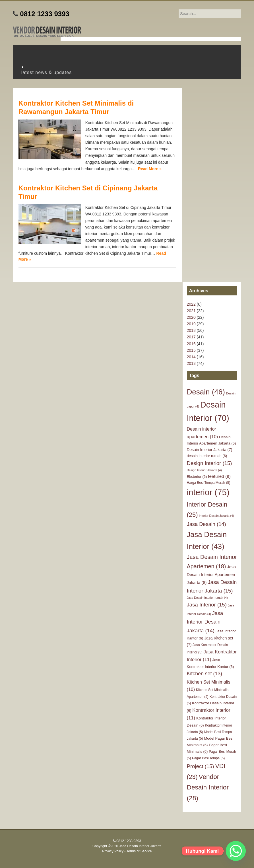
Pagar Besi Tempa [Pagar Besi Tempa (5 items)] (208, 758)
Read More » (150, 169)
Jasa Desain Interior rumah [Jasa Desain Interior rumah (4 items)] (207, 598)
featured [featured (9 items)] (219, 476)
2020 (191, 317)
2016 (191, 344)
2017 (191, 337)
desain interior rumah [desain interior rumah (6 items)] (207, 456)
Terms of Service (139, 851)
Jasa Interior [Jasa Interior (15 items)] (207, 605)
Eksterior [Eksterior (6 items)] (197, 477)
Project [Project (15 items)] (201, 766)
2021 (191, 311)
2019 (191, 324)
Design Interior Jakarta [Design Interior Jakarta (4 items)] (204, 470)
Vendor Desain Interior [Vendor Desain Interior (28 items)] (208, 787)
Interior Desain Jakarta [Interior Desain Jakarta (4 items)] (216, 516)
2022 (191, 304)
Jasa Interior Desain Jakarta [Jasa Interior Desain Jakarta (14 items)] (205, 622)
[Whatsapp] (236, 851)
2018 (191, 330)
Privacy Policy (113, 851)
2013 (191, 363)
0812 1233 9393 (45, 14)
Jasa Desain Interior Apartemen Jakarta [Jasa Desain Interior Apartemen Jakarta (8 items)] (211, 575)
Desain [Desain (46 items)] (206, 392)
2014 (191, 357)
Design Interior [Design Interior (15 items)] (209, 463)
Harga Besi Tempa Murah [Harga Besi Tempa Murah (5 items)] (209, 483)
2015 (191, 350)
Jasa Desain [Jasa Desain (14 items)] (206, 524)
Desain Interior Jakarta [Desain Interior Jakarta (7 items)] (210, 450)
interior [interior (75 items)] (208, 492)
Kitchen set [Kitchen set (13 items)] (205, 674)
